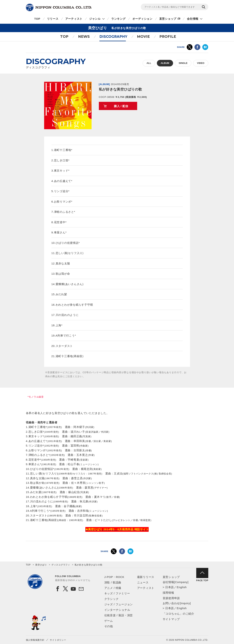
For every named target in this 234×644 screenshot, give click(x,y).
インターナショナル (117, 610)
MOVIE (143, 37)
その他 (109, 626)
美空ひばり (41, 565)
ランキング (118, 19)
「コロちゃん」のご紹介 (178, 614)
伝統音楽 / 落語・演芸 (119, 615)
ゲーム (109, 621)
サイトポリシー (58, 640)
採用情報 (168, 593)
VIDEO (201, 63)
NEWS (84, 37)
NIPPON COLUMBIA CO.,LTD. (59, 7)
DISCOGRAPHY (113, 37)
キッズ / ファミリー (117, 593)
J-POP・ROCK (114, 577)
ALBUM (165, 63)
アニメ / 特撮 (113, 588)
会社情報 (193, 19)
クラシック (112, 599)
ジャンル (95, 19)
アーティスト (74, 19)
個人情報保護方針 (35, 640)
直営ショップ (168, 19)
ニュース (143, 582)
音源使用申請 (171, 598)
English (182, 587)
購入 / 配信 (121, 106)
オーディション (142, 19)
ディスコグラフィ (61, 565)
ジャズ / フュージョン (119, 604)
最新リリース (146, 577)
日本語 (170, 587)
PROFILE (168, 37)
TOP (37, 19)
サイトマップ (171, 619)
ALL (149, 63)
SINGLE (183, 63)
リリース (53, 19)
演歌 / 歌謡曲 (113, 582)
